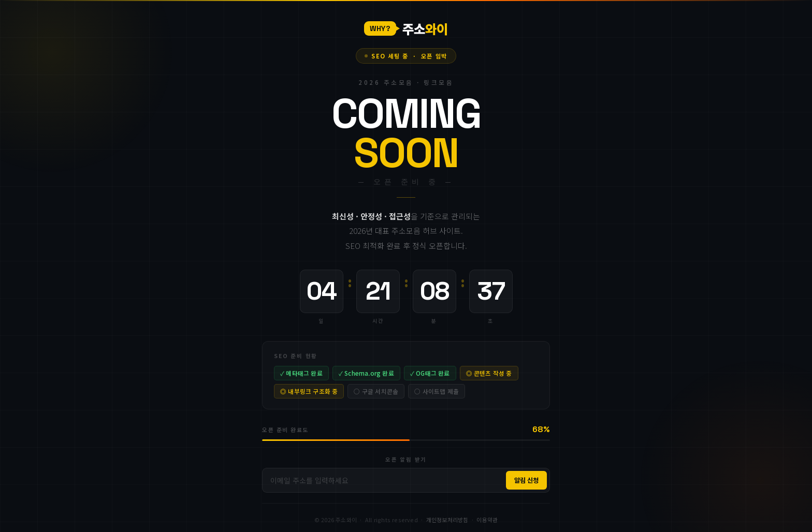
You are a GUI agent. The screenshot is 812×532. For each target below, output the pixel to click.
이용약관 (487, 520)
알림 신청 (526, 480)
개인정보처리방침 (447, 520)
